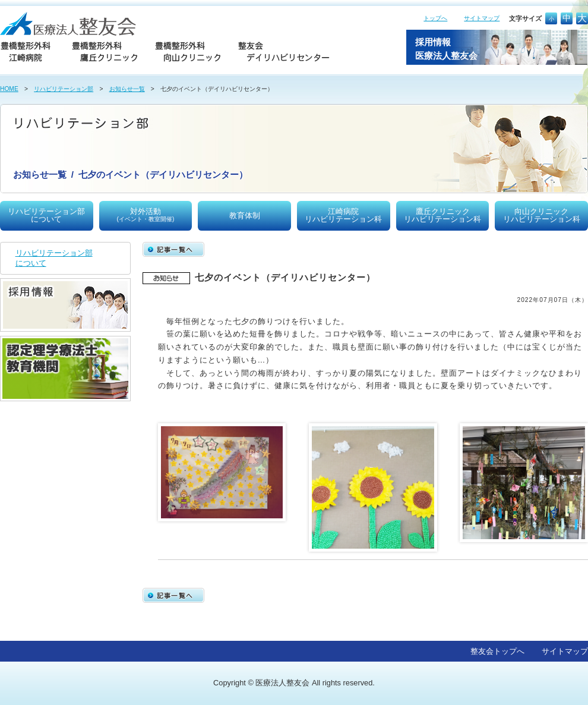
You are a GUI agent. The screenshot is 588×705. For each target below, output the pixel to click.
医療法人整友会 (282, 683)
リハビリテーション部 (64, 89)
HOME (9, 89)
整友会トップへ (497, 651)
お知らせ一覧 (127, 89)
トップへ (435, 18)
